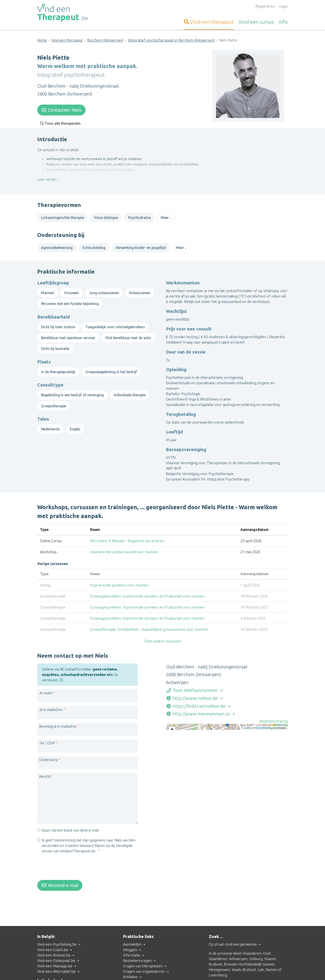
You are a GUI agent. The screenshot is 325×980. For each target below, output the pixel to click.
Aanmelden (132, 935)
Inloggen (130, 940)
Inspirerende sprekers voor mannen (119, 577)
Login (283, 6)
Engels (75, 424)
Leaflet (247, 758)
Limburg (256, 950)
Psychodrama (139, 216)
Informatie (132, 946)
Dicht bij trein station (58, 322)
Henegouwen (219, 960)
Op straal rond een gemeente (233, 935)
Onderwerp (49, 755)
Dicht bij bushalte (55, 344)
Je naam (46, 688)
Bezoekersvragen (137, 951)
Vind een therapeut (67, 40)
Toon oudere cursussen (162, 633)
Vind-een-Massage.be (55, 957)
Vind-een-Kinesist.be (54, 946)
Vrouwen (71, 288)
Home (42, 40)
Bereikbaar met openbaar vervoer (68, 333)
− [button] (172, 732)
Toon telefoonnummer (192, 686)
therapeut (209, 22)
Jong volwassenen (104, 288)
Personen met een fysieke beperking (70, 299)
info (283, 22)
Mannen (48, 288)
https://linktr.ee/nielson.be (196, 701)
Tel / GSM (47, 739)
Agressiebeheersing (57, 246)
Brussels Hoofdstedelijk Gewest (249, 955)
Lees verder (47, 181)
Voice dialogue (106, 216)
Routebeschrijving (274, 717)
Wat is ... (130, 973)
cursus (256, 22)
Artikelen (130, 968)
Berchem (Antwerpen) (105, 40)
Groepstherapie (54, 401)
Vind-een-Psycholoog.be (57, 935)
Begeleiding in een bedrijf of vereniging (72, 390)
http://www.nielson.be (192, 693)
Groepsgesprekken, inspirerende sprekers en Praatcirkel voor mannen (147, 588)
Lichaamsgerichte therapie (63, 216)
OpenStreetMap (264, 758)
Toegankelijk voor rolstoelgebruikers (115, 322)
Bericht (45, 772)
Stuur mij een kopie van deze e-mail (70, 825)
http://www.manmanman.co (198, 709)
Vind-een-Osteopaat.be (56, 951)
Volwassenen (140, 288)
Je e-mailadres (51, 705)
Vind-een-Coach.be (53, 940)
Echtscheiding (94, 246)
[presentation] (72, 863)
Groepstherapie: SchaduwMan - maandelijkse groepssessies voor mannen (149, 622)
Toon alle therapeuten (60, 122)
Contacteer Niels (61, 108)
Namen (271, 960)
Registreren (265, 6)
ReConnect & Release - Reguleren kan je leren (127, 533)
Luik (261, 960)
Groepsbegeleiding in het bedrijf (111, 367)
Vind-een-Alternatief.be (56, 962)
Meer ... (166, 216)
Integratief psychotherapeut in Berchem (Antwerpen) (171, 40)
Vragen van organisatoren (144, 962)
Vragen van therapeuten (143, 957)
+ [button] (172, 725)
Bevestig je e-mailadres (58, 722)
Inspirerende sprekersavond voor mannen (124, 544)
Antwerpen (238, 950)
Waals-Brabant (244, 960)
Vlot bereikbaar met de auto (128, 333)
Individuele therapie (130, 390)
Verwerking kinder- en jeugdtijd (141, 246)
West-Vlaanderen (247, 944)
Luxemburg (218, 966)
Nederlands (50, 424)
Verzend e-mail (60, 880)
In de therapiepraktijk (58, 367)
